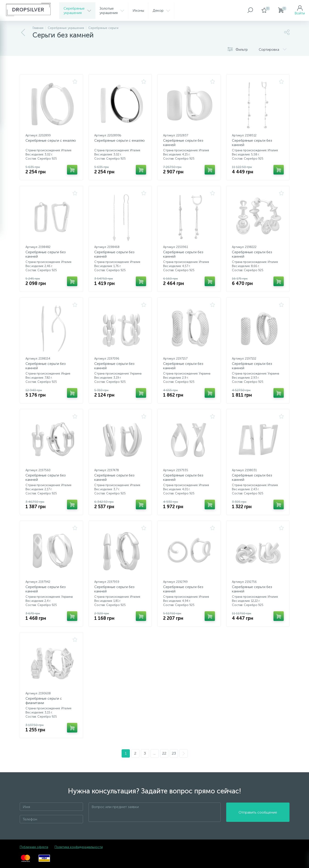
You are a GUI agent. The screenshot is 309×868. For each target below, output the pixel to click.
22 (164, 753)
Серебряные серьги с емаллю (51, 140)
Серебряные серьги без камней (183, 143)
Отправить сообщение (258, 812)
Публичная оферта (34, 847)
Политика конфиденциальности (79, 847)
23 (174, 753)
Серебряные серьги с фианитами (44, 701)
